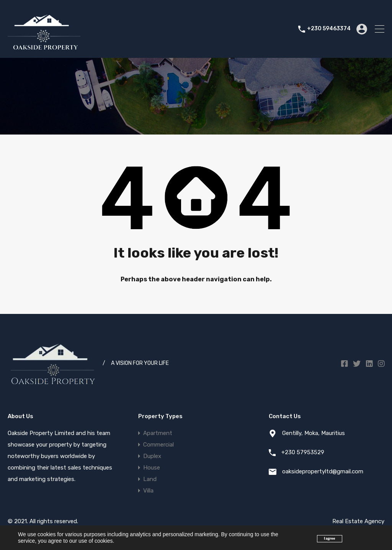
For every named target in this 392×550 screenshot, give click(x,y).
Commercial (158, 445)
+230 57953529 (303, 452)
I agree (329, 539)
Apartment (158, 433)
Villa (148, 491)
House (152, 468)
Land (150, 479)
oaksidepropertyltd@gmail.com (323, 471)
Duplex (152, 456)
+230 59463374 (329, 29)
